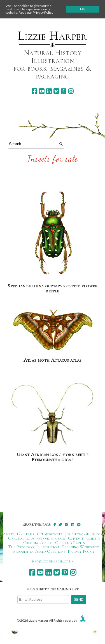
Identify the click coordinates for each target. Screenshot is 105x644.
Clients (93, 538)
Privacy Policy (81, 551)
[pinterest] (63, 91)
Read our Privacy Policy (36, 12)
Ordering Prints (70, 543)
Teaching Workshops (81, 547)
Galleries (26, 534)
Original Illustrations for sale (37, 538)
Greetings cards (38, 543)
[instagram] (71, 91)
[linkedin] (49, 91)
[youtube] (42, 91)
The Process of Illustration (34, 547)
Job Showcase (77, 534)
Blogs (97, 534)
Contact (76, 538)
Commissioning (50, 534)
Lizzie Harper (53, 36)
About (9, 534)
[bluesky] (56, 91)
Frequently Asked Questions (39, 551)
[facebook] (34, 91)
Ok (82, 9)
